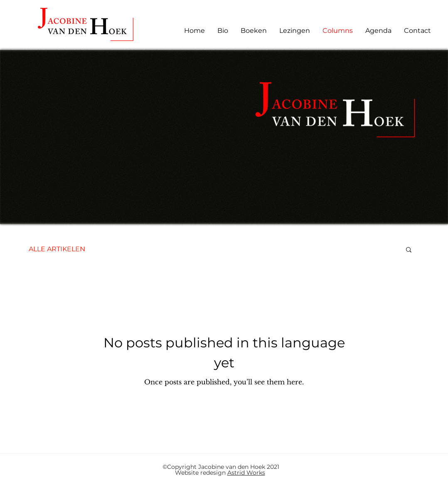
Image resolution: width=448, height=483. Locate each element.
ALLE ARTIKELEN (57, 249)
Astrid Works (246, 473)
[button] (409, 250)
